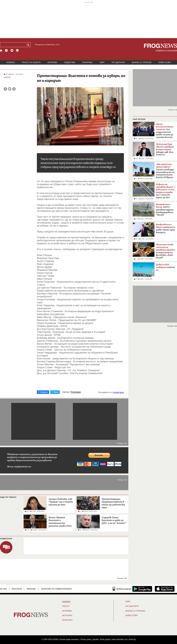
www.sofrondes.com (120, 639)
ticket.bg (132, 639)
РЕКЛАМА (31, 589)
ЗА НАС (3, 589)
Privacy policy (86, 639)
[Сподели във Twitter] (10, 89)
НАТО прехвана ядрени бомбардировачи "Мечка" (165, 210)
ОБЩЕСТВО (70, 62)
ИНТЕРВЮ (52, 62)
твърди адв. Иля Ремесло (165, 149)
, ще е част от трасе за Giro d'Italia (166, 192)
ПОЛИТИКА (87, 62)
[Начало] (1, 50)
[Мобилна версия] (122, 589)
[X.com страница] (12, 50)
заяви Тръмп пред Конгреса (166, 228)
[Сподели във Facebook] (5, 89)
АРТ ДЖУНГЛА (118, 62)
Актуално (67, 616)
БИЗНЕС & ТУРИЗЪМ (142, 62)
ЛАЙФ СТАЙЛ (164, 62)
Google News (119, 392)
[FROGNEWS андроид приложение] (142, 589)
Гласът (66, 606)
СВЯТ (102, 62)
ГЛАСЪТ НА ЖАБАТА (31, 62)
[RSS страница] (17, 50)
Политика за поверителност (57, 589)
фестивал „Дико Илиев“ (166, 251)
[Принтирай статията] (14, 89)
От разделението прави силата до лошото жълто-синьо (165, 132)
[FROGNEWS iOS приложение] (165, 589)
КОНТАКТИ (17, 589)
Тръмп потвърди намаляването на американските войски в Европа (165, 171)
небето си (165, 267)
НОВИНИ (11, 62)
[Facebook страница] (6, 50)
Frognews (76, 392)
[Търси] (29, 45)
